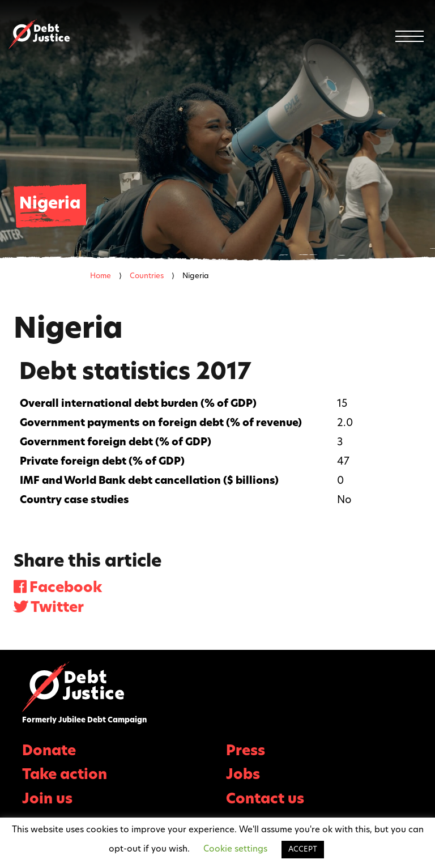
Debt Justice (39, 34)
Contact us (265, 800)
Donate (49, 752)
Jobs (243, 775)
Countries (147, 276)
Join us (47, 800)
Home (101, 276)
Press (246, 752)
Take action (65, 775)
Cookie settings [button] (235, 850)
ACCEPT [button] (303, 850)
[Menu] (410, 36)
